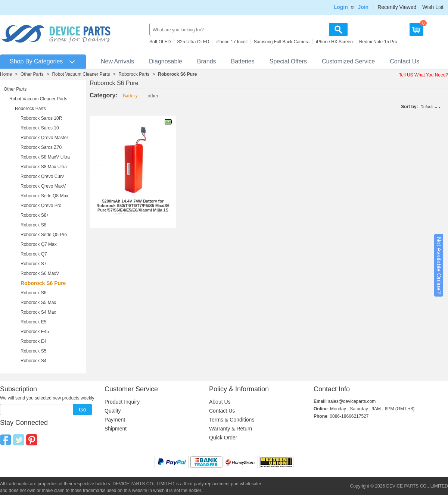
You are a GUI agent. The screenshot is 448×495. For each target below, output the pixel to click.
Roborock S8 (33, 225)
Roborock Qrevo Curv (42, 176)
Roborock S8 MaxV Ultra (45, 157)
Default (427, 107)
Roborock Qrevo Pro (41, 206)
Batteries (243, 61)
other (153, 96)
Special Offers (288, 61)
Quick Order (223, 438)
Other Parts (32, 74)
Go (83, 409)
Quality (113, 411)
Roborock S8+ (35, 215)
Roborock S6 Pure (177, 74)
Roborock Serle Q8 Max (44, 196)
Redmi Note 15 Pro (378, 42)
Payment (115, 420)
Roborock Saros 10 (40, 128)
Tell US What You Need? (424, 75)
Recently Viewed (397, 7)
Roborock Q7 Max (39, 244)
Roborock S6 (33, 293)
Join (363, 7)
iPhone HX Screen (334, 42)
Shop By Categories (36, 61)
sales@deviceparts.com (352, 401)
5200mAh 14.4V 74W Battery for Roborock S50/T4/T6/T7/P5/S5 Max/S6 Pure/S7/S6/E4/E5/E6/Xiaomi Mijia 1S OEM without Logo (133, 208)
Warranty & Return (231, 429)
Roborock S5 (33, 351)
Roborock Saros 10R (41, 118)
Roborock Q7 (34, 254)
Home (6, 74)
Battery (130, 96)
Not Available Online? (439, 265)
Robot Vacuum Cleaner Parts (81, 74)
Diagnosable (166, 61)
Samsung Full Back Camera (282, 42)
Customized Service (348, 61)
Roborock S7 (33, 264)
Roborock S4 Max (38, 312)
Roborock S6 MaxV (40, 273)
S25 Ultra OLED (193, 42)
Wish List (433, 7)
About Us (220, 402)
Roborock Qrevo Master (44, 138)
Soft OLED (160, 42)
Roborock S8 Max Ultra (44, 167)
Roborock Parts (134, 74)
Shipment (116, 429)
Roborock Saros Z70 (41, 147)
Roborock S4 (33, 361)
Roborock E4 (33, 341)
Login (341, 7)
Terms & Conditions (232, 420)
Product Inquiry (122, 402)
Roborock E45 (35, 332)
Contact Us (405, 61)
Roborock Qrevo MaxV (43, 186)
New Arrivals (117, 61)
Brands (207, 61)
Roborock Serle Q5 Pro (44, 235)
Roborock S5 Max (38, 303)
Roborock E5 (33, 322)
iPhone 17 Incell (231, 42)
